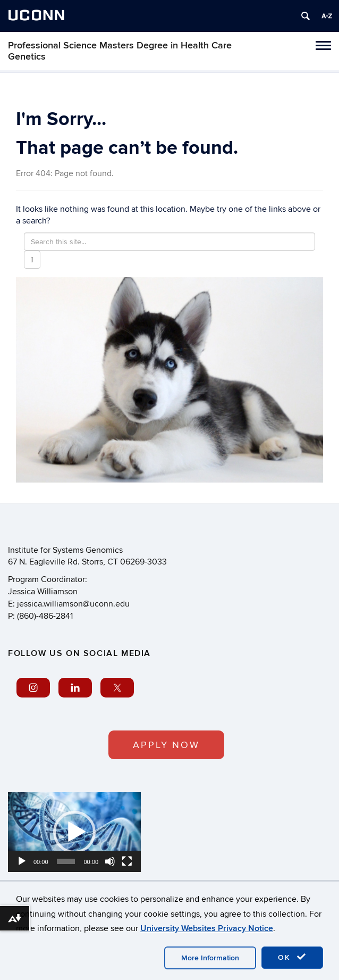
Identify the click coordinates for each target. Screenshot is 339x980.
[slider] (66, 861)
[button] (74, 832)
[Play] (22, 861)
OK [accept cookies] (292, 957)
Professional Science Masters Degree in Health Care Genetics (120, 51)
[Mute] (110, 861)
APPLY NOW (166, 745)
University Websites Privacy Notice (207, 928)
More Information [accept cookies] (210, 958)
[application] (74, 832)
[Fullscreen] (127, 861)
